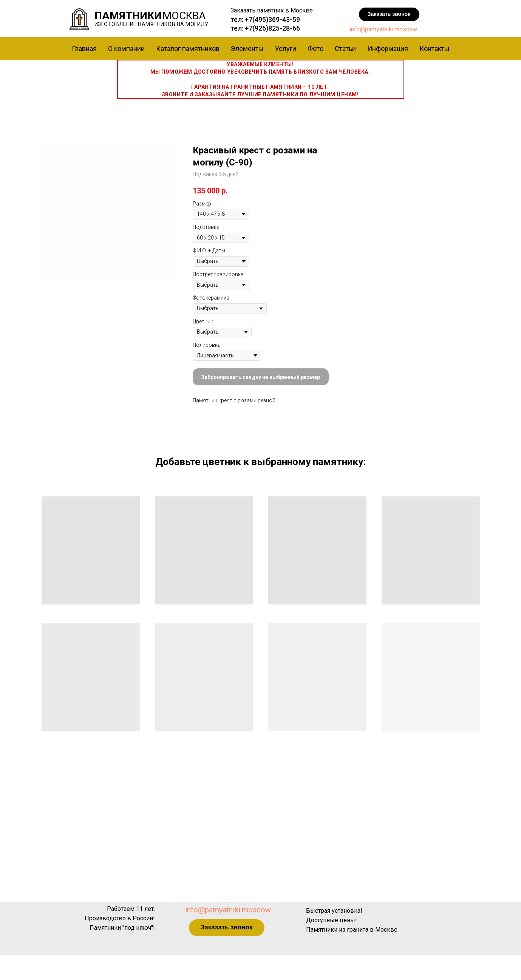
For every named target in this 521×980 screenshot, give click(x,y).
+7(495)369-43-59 (272, 19)
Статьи (345, 49)
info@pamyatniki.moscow (383, 29)
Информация (388, 49)
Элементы (247, 49)
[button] (389, 14)
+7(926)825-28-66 (272, 28)
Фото (315, 49)
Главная (84, 49)
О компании (126, 49)
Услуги (286, 49)
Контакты (434, 49)
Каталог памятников (188, 49)
